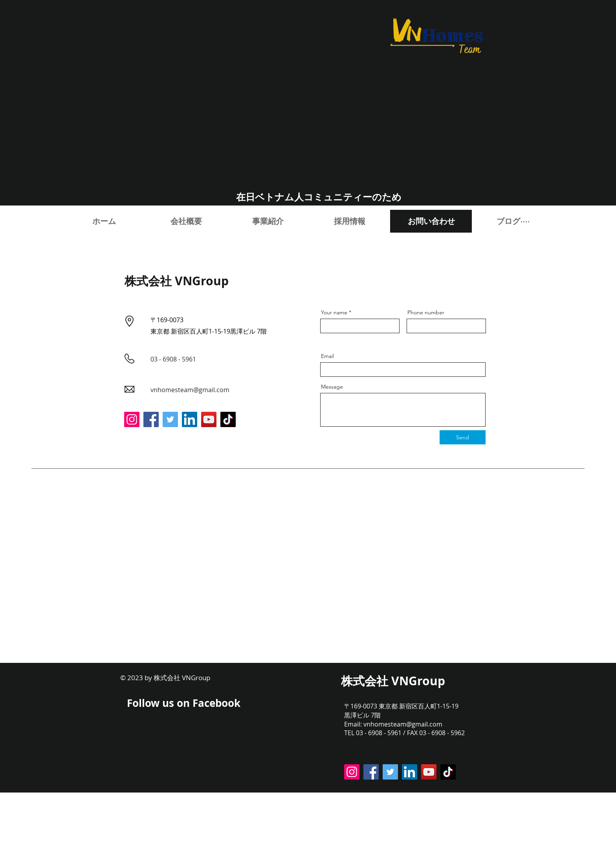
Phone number (426, 312)
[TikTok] (228, 419)
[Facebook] (151, 419)
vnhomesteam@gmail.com (190, 390)
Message (332, 387)
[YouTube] (209, 419)
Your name (334, 312)
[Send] (463, 437)
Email (327, 356)
